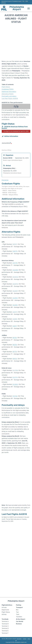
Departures (5, 610)
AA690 (15, 319)
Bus (17, 610)
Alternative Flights (8, 94)
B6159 (15, 338)
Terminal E (5, 631)
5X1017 (15, 244)
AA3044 (15, 277)
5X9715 (15, 251)
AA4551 (15, 298)
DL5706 (15, 370)
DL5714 (15, 377)
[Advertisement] (16, 42)
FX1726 (15, 396)
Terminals (5, 619)
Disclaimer (19, 639)
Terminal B (5, 624)
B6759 (15, 352)
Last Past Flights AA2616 (10, 98)
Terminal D (5, 628)
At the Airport (21, 619)
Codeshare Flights (8, 89)
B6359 (15, 345)
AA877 (15, 326)
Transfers (19, 617)
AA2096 (15, 270)
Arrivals (4, 607)
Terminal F (5, 633)
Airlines (4, 614)
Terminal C (5, 626)
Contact (25, 639)
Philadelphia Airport (17, 8)
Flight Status (6, 87)
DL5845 (15, 384)
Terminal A (5, 621)
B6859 (15, 359)
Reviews (19, 624)
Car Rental (20, 621)
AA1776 (15, 263)
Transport (19, 607)
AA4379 (15, 284)
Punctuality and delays (9, 96)
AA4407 (15, 291)
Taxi (17, 612)
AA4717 (15, 312)
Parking (19, 605)
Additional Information (9, 92)
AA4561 (15, 305)
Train (18, 614)
